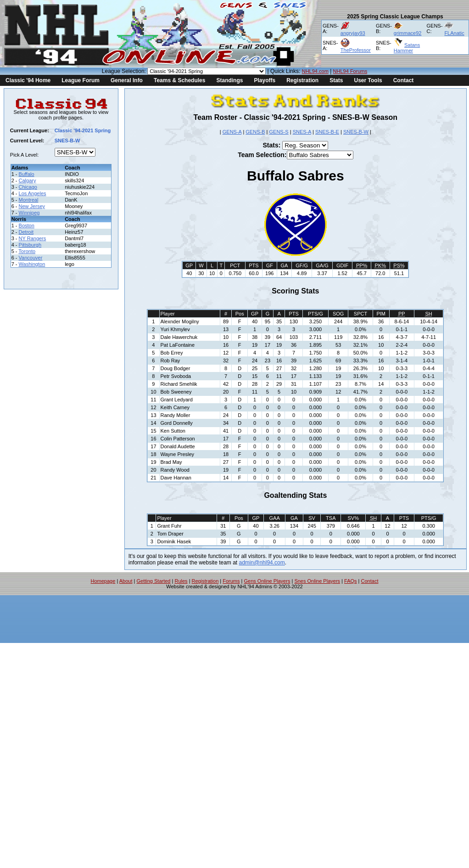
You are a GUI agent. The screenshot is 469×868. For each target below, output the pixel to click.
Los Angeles (33, 193)
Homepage (103, 581)
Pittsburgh (30, 245)
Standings (229, 80)
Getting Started (153, 581)
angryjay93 (353, 33)
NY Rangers (33, 238)
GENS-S (279, 132)
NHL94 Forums (350, 71)
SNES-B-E (327, 132)
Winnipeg (29, 213)
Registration (302, 80)
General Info (127, 80)
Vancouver (31, 258)
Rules (181, 581)
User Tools (368, 80)
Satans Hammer (407, 48)
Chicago (28, 187)
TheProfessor (356, 50)
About (126, 581)
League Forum (81, 80)
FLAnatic (454, 33)
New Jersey (32, 206)
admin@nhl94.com (262, 563)
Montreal (29, 200)
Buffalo (27, 174)
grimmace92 (408, 33)
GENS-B (255, 132)
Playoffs (265, 80)
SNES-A (302, 132)
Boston (27, 225)
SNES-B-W (356, 132)
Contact (404, 80)
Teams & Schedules (180, 80)
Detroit (26, 232)
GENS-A (232, 132)
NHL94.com (315, 71)
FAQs (351, 581)
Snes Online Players (317, 581)
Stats (336, 80)
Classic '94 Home (28, 80)
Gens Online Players (267, 581)
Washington (32, 264)
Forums (231, 581)
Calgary (28, 180)
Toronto (27, 251)
